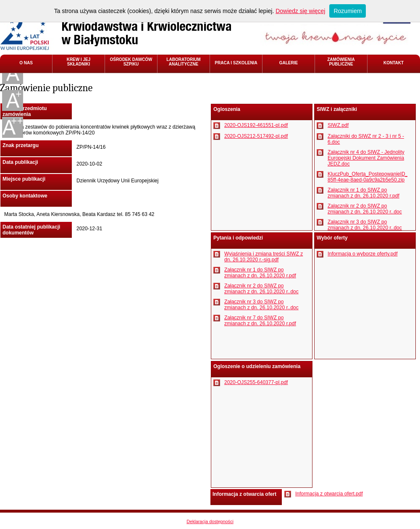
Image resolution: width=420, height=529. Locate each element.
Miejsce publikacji (24, 179)
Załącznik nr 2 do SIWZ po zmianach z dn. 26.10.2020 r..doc (365, 209)
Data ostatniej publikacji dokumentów (31, 230)
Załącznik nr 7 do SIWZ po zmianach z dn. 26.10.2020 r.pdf (260, 321)
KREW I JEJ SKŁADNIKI (79, 62)
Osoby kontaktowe (25, 196)
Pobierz (217, 126)
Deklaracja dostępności (210, 521)
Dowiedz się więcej (300, 11)
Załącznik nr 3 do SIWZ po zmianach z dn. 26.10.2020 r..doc (365, 225)
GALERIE (289, 63)
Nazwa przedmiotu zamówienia (25, 111)
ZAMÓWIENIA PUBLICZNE (341, 62)
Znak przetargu (21, 145)
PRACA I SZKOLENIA (236, 63)
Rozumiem (348, 11)
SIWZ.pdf (338, 125)
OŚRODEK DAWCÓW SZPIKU (131, 62)
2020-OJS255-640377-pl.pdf (256, 382)
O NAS (26, 63)
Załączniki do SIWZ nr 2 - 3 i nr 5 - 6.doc (366, 139)
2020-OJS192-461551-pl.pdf (256, 125)
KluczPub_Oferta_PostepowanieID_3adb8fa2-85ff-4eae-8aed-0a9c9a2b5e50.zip (367, 177)
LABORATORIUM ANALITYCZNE (183, 62)
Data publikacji (20, 162)
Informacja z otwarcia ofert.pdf (329, 494)
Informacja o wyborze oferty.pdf (363, 254)
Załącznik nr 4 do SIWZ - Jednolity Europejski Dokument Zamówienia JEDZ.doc (366, 158)
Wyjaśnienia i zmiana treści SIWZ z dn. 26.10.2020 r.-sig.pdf (264, 257)
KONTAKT (394, 63)
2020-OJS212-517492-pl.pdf (256, 136)
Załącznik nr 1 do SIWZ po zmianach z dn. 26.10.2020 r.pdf (364, 193)
